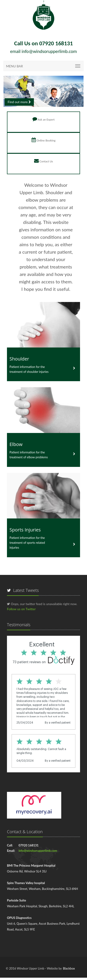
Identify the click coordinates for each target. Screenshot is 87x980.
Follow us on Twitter (21, 609)
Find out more (19, 102)
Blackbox (69, 968)
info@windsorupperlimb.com (49, 51)
